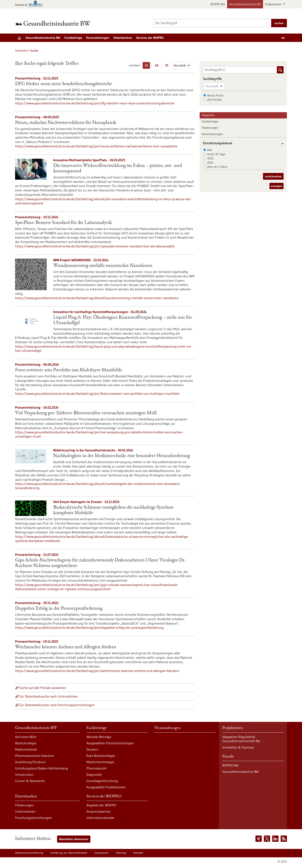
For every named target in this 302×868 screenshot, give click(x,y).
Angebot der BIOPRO (101, 805)
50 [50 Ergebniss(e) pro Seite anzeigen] (158, 66)
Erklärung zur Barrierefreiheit (69, 853)
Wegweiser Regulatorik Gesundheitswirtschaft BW (241, 739)
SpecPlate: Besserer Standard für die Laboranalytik (63, 223)
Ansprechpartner (99, 811)
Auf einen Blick (26, 737)
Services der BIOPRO (150, 38)
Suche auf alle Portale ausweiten (43, 688)
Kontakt (138, 853)
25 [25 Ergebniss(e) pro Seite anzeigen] (147, 66)
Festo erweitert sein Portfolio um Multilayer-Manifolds (68, 370)
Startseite (21, 51)
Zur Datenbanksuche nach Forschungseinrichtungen (57, 705)
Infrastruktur (24, 774)
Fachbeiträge (73, 38)
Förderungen (210, 128)
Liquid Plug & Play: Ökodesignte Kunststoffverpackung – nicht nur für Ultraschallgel (123, 320)
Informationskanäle (100, 818)
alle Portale (214, 100)
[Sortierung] (181, 66)
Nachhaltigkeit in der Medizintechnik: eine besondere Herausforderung (121, 456)
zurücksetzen (273, 176)
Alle (210, 150)
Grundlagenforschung (102, 781)
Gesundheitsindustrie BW (245, 4)
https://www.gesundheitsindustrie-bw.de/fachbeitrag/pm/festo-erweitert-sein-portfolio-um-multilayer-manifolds (97, 394)
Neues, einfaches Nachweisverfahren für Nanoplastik (66, 123)
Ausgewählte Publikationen (106, 787)
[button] (281, 144)
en (283, 38)
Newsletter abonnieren (74, 839)
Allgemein (208, 115)
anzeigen (277, 186)
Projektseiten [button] (274, 4)
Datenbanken (123, 38)
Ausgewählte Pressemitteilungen (110, 743)
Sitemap (121, 853)
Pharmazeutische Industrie (34, 756)
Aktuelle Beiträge (99, 737)
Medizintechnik (26, 749)
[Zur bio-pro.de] (30, 4)
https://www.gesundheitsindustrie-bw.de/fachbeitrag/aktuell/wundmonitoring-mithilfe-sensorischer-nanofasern (97, 298)
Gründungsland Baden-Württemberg (42, 768)
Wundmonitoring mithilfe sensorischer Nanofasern (103, 266)
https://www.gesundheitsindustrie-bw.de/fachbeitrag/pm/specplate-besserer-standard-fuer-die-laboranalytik (95, 246)
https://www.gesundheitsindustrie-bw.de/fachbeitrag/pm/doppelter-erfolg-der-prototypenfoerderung (89, 628)
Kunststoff (212, 86)
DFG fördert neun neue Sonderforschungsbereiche (64, 84)
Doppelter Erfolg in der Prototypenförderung (59, 609)
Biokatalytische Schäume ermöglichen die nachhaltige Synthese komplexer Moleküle (113, 510)
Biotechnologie (26, 743)
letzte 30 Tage (216, 154)
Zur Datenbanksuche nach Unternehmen (49, 696)
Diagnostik (94, 774)
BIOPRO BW (218, 4)
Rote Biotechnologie (101, 756)
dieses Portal (215, 95)
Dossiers (92, 749)
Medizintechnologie (100, 762)
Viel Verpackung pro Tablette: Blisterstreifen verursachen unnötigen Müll (86, 413)
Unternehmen (25, 811)
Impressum (102, 853)
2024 (210, 162)
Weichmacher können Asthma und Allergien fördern (66, 647)
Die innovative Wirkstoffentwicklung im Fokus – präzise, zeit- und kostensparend (118, 169)
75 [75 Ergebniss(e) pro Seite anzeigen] (168, 66)
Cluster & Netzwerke (30, 781)
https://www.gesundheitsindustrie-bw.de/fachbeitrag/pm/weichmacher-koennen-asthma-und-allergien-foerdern (97, 671)
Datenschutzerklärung (29, 853)
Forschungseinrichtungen (34, 818)
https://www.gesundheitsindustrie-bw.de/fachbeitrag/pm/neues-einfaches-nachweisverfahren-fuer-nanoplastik (96, 146)
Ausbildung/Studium (30, 762)
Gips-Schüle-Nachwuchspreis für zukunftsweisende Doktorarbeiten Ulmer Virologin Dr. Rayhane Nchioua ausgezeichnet (100, 563)
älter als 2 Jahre (217, 167)
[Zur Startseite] (54, 23)
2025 (210, 158)
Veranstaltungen (98, 38)
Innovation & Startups (238, 747)
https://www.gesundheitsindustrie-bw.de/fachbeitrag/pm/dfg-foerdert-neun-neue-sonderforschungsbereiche (95, 103)
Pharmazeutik (96, 768)
